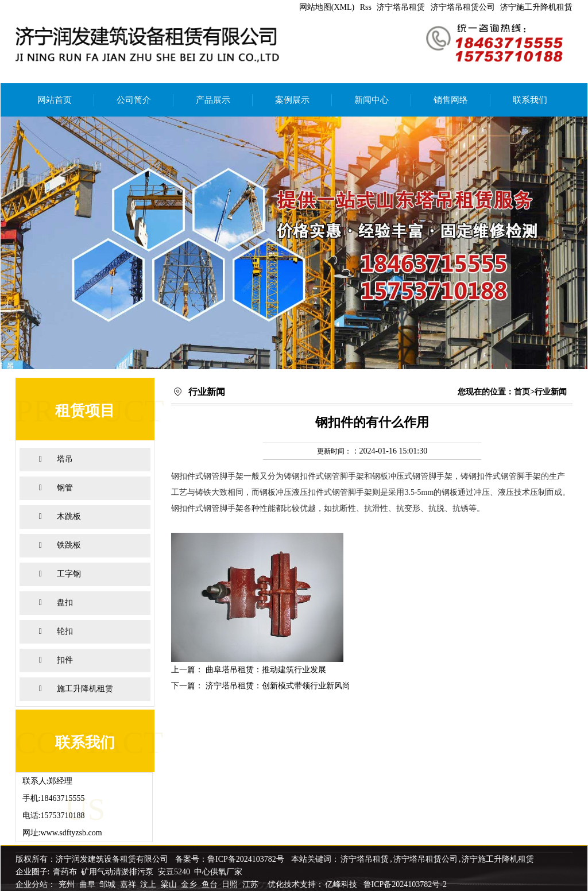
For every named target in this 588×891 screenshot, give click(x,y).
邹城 (109, 884)
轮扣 (65, 631)
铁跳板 (69, 545)
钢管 (65, 488)
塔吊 (65, 459)
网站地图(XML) (327, 7)
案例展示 (292, 100)
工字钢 (69, 574)
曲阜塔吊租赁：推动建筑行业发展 (266, 670)
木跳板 (69, 516)
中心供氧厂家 (218, 872)
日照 (231, 884)
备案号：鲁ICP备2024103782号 (230, 859)
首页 (522, 392)
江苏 (252, 884)
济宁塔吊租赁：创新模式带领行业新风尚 (278, 686)
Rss (366, 7)
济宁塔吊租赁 (401, 7)
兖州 (68, 884)
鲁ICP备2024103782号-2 (405, 884)
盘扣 (65, 603)
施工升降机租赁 (85, 689)
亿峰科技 (341, 884)
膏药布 (65, 872)
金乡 (190, 884)
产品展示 (213, 100)
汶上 (149, 884)
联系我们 (530, 100)
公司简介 (134, 100)
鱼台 (211, 884)
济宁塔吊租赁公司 (463, 7)
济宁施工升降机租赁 (536, 7)
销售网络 (451, 100)
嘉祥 (129, 884)
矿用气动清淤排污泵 (118, 872)
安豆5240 (174, 872)
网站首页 (55, 100)
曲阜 (88, 884)
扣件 (65, 660)
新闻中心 (372, 100)
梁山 (170, 884)
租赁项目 (85, 411)
